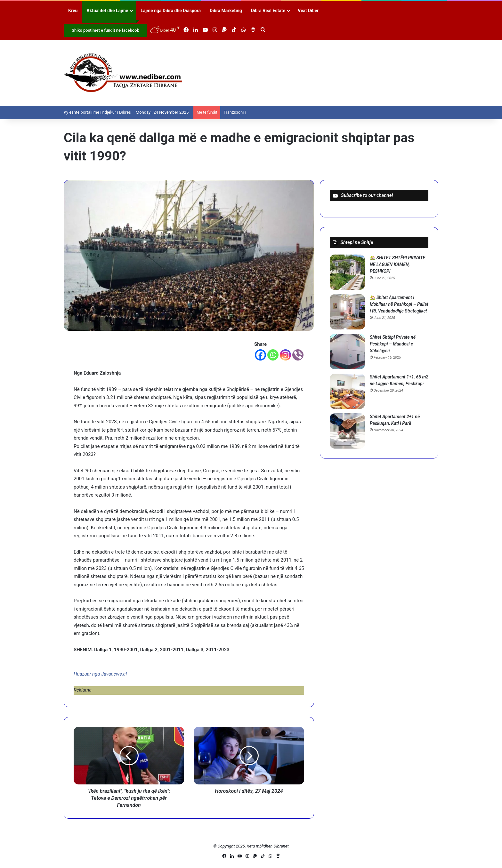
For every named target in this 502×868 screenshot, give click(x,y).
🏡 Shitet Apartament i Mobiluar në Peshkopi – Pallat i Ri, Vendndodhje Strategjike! (399, 304)
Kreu (73, 11)
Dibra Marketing (226, 11)
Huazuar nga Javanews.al (100, 674)
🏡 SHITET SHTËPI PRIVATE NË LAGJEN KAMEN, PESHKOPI (397, 264)
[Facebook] (260, 355)
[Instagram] (285, 355)
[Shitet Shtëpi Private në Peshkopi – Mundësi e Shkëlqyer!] (347, 352)
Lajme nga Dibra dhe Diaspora (171, 11)
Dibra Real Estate (268, 11)
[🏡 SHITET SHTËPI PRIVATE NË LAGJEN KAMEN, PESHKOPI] (347, 272)
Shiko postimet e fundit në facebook (105, 30)
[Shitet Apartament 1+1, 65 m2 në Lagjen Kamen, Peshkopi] (347, 391)
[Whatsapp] (273, 355)
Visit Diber (308, 11)
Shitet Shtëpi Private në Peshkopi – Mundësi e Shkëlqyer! (393, 344)
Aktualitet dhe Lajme (107, 11)
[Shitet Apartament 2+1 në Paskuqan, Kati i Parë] (347, 431)
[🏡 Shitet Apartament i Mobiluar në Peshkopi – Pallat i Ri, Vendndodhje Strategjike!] (347, 312)
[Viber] (298, 355)
